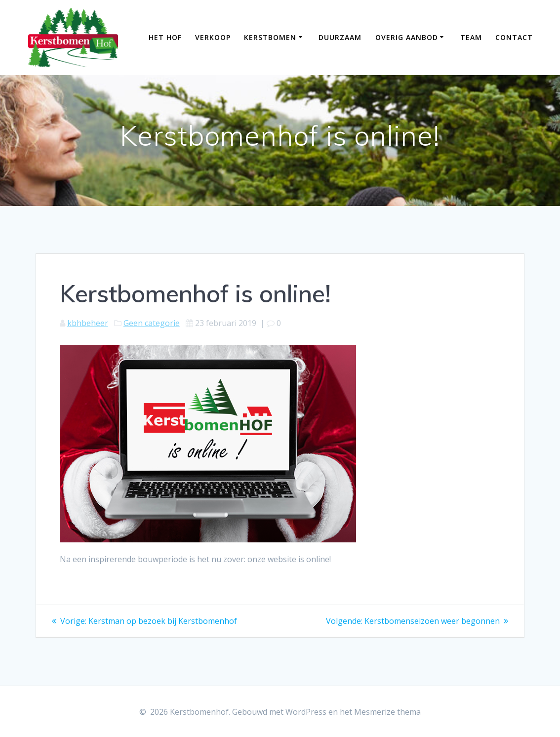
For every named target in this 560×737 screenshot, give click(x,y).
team (471, 37)
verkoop (213, 37)
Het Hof (165, 37)
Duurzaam (340, 37)
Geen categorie (152, 323)
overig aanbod (407, 37)
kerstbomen (270, 37)
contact (514, 37)
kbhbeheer (88, 323)
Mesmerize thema (387, 712)
